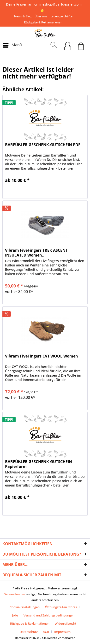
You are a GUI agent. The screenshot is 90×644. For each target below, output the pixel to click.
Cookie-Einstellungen (25, 607)
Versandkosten (15, 594)
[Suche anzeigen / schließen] (54, 45)
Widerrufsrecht (66, 623)
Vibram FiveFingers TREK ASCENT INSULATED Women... (36, 253)
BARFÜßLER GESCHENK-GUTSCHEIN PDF (43, 145)
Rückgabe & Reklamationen (43, 22)
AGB (46, 632)
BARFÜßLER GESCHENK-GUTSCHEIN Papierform (39, 464)
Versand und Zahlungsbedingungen (49, 615)
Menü (12, 44)
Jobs (15, 615)
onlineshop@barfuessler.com (58, 4)
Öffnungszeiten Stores (61, 607)
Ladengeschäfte (61, 16)
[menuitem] (23, 16)
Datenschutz (29, 632)
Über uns (41, 16)
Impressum (62, 632)
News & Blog (23, 16)
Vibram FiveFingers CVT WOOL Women (42, 356)
